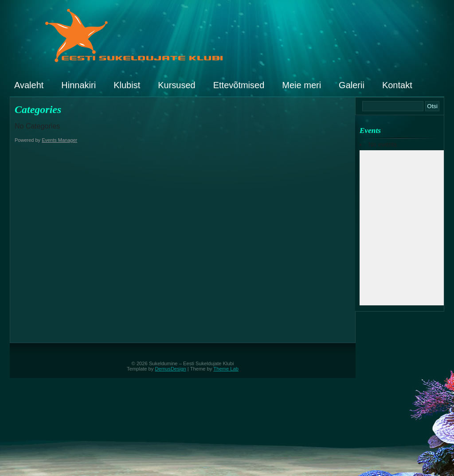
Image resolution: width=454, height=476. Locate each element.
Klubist (127, 85)
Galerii (352, 85)
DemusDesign (171, 369)
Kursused (177, 85)
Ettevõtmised (239, 85)
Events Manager (59, 140)
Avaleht (29, 85)
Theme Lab (226, 369)
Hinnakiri (78, 85)
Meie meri (301, 85)
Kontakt (397, 85)
